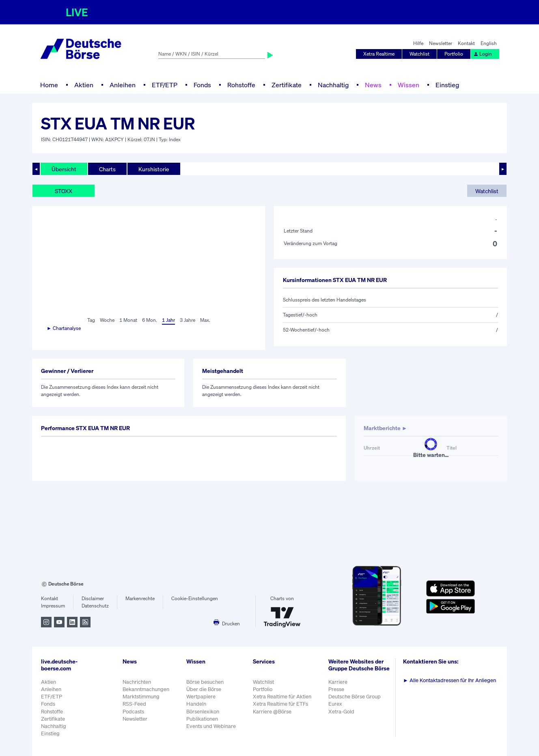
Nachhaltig (333, 85)
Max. (205, 320)
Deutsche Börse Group (355, 697)
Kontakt (466, 43)
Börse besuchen (205, 682)
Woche (107, 320)
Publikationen (202, 719)
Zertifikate (287, 85)
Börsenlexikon (203, 712)
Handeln (196, 704)
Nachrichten (137, 682)
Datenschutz (95, 606)
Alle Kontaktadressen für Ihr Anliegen (450, 680)
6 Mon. (150, 320)
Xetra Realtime (379, 54)
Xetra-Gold (341, 712)
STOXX (64, 191)
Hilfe (418, 43)
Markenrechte (140, 598)
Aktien (84, 85)
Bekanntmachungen (146, 689)
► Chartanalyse (64, 328)
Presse (336, 689)
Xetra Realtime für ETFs (280, 704)
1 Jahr (168, 320)
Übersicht (64, 169)
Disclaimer (93, 598)
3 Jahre (188, 320)
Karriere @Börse (272, 712)
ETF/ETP (165, 85)
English (489, 43)
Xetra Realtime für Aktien (282, 697)
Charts (107, 169)
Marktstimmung (141, 697)
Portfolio (454, 54)
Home (49, 85)
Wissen (409, 85)
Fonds (202, 85)
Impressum (53, 606)
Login (483, 54)
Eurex (335, 704)
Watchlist (419, 54)
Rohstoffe (241, 85)
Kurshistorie (154, 169)
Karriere (338, 682)
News (373, 85)
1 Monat (128, 320)
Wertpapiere (201, 697)
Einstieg (447, 85)
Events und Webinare (211, 726)
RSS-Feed (134, 704)
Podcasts (133, 712)
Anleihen (123, 85)
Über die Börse (204, 689)
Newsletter (441, 43)
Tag (91, 320)
